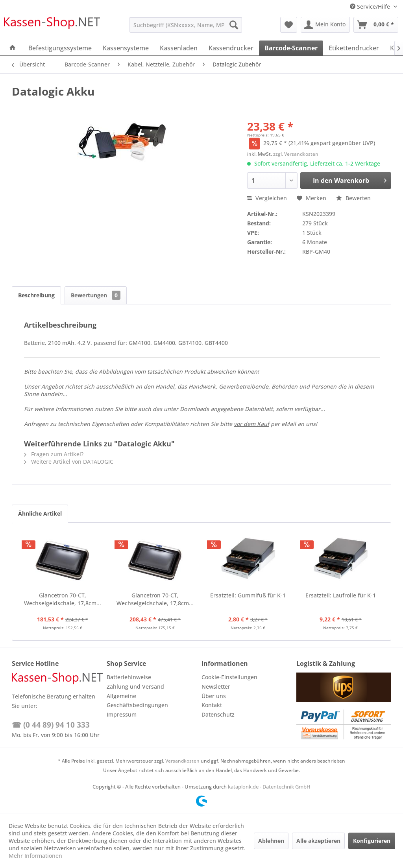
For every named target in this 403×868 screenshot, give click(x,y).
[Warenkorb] (376, 25)
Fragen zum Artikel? (54, 454)
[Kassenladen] (179, 48)
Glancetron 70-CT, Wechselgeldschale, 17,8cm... (63, 599)
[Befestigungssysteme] (60, 48)
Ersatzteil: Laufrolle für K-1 (341, 595)
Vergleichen (267, 198)
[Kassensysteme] (126, 48)
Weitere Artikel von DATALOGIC (69, 462)
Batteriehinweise (129, 677)
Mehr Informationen (35, 856)
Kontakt (212, 705)
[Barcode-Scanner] (291, 48)
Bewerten (353, 198)
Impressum (122, 714)
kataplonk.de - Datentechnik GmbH (269, 787)
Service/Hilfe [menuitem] (371, 6)
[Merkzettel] (289, 25)
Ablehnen (271, 841)
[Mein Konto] (325, 25)
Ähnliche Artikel (40, 513)
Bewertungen (96, 295)
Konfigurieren (372, 841)
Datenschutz (218, 714)
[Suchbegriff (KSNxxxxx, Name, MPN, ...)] (186, 25)
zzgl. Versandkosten (296, 154)
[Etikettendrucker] (354, 48)
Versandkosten (182, 761)
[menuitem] (186, 25)
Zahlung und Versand (135, 686)
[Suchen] (234, 25)
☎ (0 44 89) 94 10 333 (51, 725)
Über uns (214, 696)
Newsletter (216, 686)
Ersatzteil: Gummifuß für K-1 (248, 595)
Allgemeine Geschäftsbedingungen (137, 701)
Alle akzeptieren (318, 841)
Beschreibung (36, 295)
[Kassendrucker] (231, 48)
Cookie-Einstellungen (229, 677)
